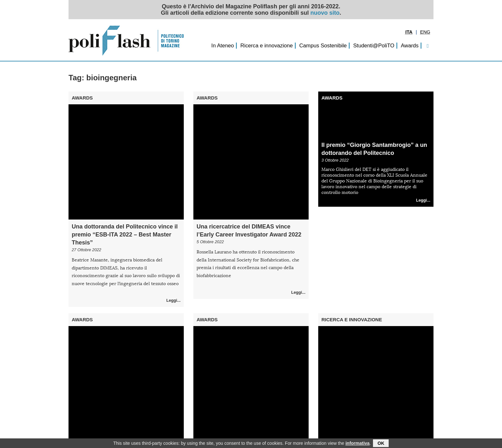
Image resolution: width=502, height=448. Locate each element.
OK (381, 443)
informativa (357, 443)
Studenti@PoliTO (374, 46)
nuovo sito (325, 13)
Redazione (81, 438)
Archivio (103, 438)
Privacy (123, 438)
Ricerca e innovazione (267, 46)
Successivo (257, 428)
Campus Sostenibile (323, 46)
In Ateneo (223, 46)
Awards (410, 46)
